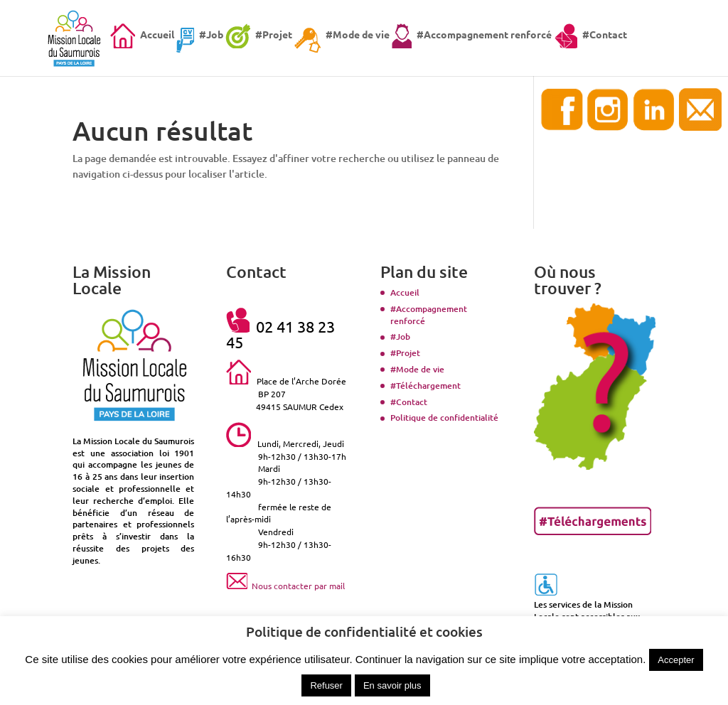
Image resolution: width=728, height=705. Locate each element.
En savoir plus (392, 685)
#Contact (409, 402)
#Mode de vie (417, 369)
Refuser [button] (326, 685)
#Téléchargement (425, 386)
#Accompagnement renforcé (429, 315)
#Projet (405, 353)
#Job (400, 337)
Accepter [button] (676, 660)
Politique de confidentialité (444, 418)
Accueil (405, 292)
